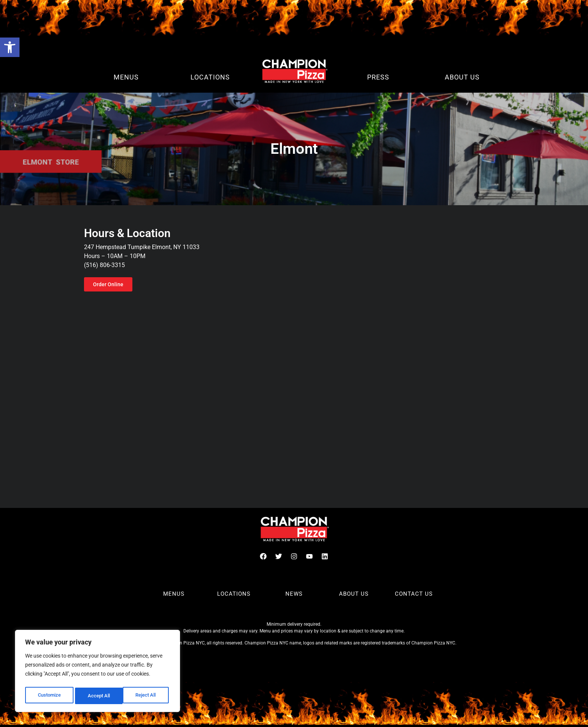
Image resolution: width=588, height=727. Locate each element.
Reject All (98, 696)
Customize (49, 696)
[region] (97, 673)
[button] (10, 47)
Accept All (147, 696)
